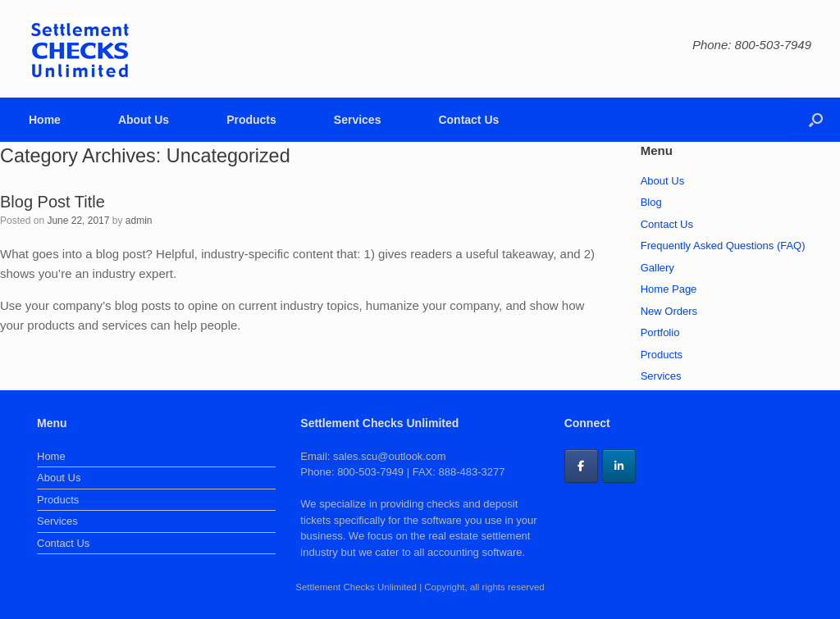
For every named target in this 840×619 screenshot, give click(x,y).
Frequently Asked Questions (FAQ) (723, 246)
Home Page (669, 289)
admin (139, 221)
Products (251, 120)
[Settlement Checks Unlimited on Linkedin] (619, 466)
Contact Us (468, 120)
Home (45, 120)
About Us (144, 120)
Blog (651, 202)
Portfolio (660, 332)
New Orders (669, 311)
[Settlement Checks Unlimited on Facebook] (581, 466)
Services (358, 120)
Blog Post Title (52, 202)
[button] (816, 120)
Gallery (657, 268)
